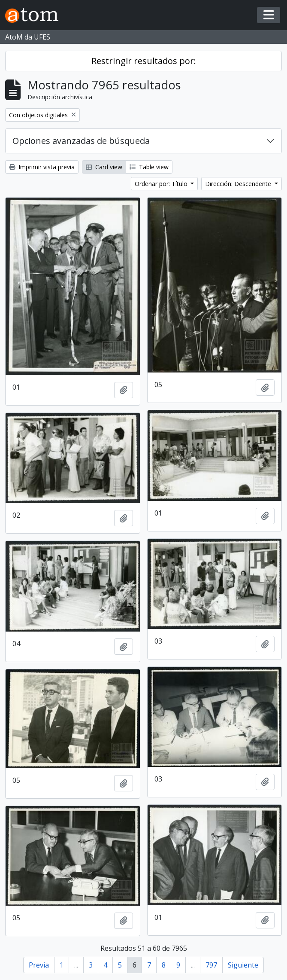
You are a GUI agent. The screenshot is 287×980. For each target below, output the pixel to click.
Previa (39, 965)
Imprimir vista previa (42, 167)
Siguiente (243, 965)
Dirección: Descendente (239, 184)
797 (211, 965)
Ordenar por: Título (162, 184)
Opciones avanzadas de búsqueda (81, 141)
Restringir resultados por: (144, 61)
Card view (104, 167)
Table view (149, 167)
